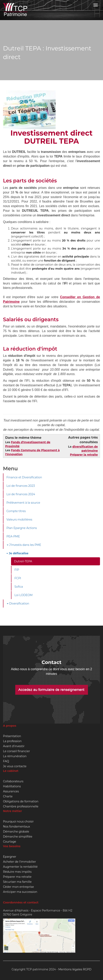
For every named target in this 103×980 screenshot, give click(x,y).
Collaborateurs (13, 781)
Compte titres (16, 511)
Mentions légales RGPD (75, 969)
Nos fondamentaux (17, 827)
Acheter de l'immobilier (19, 862)
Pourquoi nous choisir (18, 821)
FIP (17, 570)
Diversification (18, 604)
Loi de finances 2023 (21, 486)
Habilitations (12, 786)
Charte (8, 796)
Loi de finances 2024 (21, 494)
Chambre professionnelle (21, 806)
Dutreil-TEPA (23, 561)
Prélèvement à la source (23, 503)
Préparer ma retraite (17, 877)
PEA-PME (13, 536)
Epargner (10, 857)
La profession (12, 741)
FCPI (18, 578)
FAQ (6, 761)
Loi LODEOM (23, 595)
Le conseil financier (16, 751)
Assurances (11, 791)
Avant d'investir (14, 746)
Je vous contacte (15, 766)
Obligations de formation (21, 801)
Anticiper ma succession (20, 892)
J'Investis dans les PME (24, 545)
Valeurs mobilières (19, 520)
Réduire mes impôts (17, 872)
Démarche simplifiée (18, 837)
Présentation (12, 736)
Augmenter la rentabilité (20, 867)
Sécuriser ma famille (17, 882)
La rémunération (15, 756)
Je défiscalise (17, 553)
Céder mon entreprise (18, 887)
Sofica (19, 587)
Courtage (10, 842)
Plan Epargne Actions (22, 528)
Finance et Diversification (24, 477)
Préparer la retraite (84, 455)
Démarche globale (16, 832)
